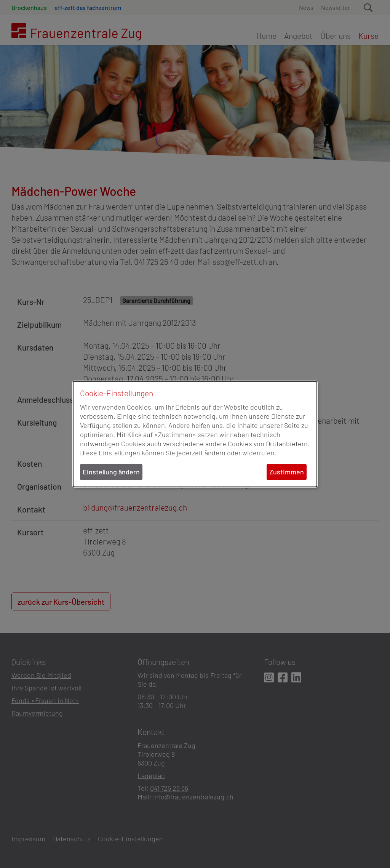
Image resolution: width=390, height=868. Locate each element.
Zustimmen (287, 472)
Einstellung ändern (111, 472)
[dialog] (195, 434)
